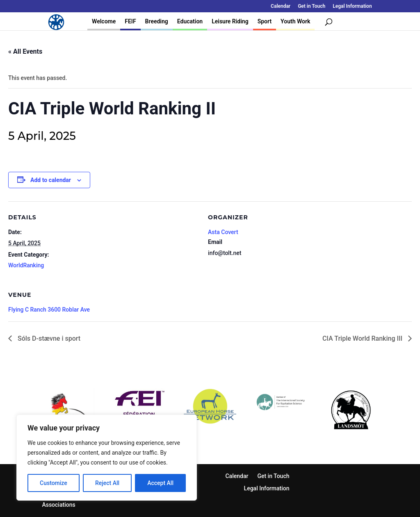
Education (190, 21)
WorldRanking (26, 265)
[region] (107, 458)
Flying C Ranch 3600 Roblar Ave (49, 310)
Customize (54, 483)
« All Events (25, 51)
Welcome (104, 21)
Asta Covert (223, 232)
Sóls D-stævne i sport (48, 338)
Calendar (281, 6)
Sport (265, 21)
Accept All (160, 483)
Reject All (107, 483)
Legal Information (352, 6)
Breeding (157, 21)
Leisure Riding (230, 21)
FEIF (130, 21)
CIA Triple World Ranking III (363, 338)
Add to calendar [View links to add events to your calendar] (51, 180)
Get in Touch (312, 6)
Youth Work (295, 21)
